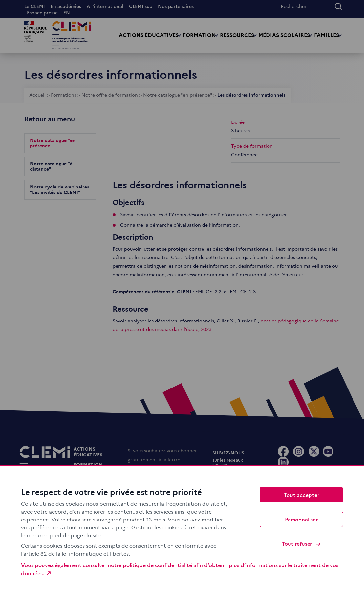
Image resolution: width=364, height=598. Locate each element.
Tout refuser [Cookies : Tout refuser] (301, 544)
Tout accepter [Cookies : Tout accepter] (301, 495)
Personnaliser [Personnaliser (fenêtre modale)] (301, 519)
